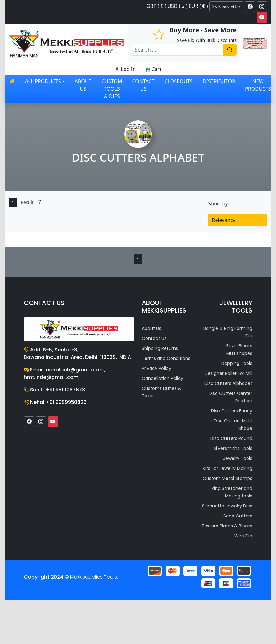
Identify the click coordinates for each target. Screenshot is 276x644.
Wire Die (243, 536)
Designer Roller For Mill (228, 373)
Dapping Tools (237, 363)
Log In (125, 69)
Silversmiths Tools (233, 448)
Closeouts (179, 81)
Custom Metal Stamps (227, 478)
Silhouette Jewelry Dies (227, 506)
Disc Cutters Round (231, 438)
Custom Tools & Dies (112, 89)
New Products (258, 85)
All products (43, 81)
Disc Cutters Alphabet (228, 383)
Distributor (219, 81)
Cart (153, 69)
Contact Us (143, 85)
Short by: (219, 204)
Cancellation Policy (163, 378)
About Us (83, 85)
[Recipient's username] (177, 50)
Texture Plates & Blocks (227, 526)
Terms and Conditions (166, 358)
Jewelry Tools (238, 458)
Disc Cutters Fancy (232, 411)
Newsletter (226, 7)
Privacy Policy (156, 368)
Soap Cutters (238, 516)
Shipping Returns (160, 348)
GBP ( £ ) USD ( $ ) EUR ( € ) (177, 6)
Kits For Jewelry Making (227, 468)
